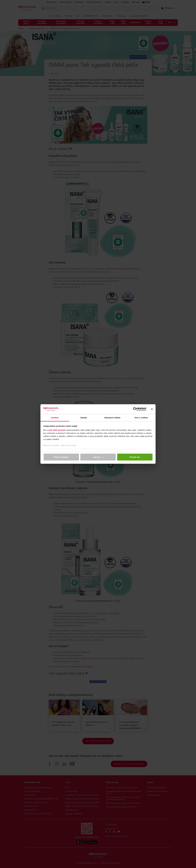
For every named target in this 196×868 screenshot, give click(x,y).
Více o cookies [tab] (141, 418)
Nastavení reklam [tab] (112, 418)
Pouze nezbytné (61, 457)
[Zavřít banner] (152, 409)
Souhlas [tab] (55, 418)
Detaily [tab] (84, 418)
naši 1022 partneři (57, 430)
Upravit (98, 457)
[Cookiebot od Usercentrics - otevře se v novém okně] (135, 409)
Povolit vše (135, 457)
